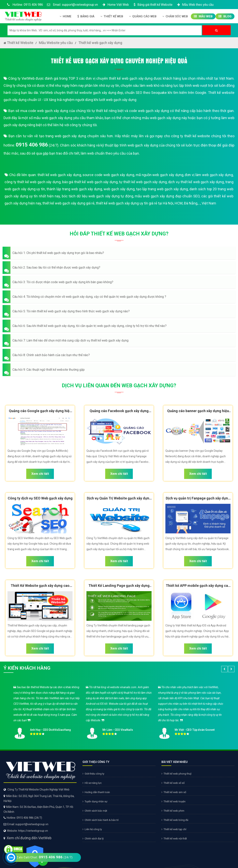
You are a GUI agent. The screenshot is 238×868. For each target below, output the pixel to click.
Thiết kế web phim (173, 811)
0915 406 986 (32, 145)
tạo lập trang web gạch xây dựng (162, 189)
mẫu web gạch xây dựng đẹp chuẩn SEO (167, 196)
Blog (225, 16)
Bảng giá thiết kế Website (153, 5)
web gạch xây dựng (119, 189)
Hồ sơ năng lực (92, 783)
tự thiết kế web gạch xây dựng (143, 182)
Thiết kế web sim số (174, 792)
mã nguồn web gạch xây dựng (160, 175)
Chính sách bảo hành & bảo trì (101, 820)
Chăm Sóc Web (175, 16)
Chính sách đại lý (93, 839)
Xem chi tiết (40, 474)
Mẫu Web (203, 16)
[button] (119, 253)
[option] (119, 711)
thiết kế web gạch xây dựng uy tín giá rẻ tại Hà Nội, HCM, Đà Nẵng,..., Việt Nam (156, 203)
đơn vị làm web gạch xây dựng (209, 175)
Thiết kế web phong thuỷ (176, 774)
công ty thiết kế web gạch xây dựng (33, 182)
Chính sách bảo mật (95, 811)
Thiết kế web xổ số (173, 783)
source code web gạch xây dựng (108, 175)
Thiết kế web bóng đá (175, 820)
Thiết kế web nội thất (174, 839)
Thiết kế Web (112, 16)
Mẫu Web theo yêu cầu (195, 5)
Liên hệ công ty (92, 829)
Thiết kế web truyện (173, 801)
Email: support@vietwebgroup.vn (72, 5)
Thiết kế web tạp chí (174, 829)
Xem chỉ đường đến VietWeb (29, 821)
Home (66, 16)
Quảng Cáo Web (143, 16)
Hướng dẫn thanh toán (96, 792)
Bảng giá (86, 16)
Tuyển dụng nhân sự (95, 801)
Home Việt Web (115, 5)
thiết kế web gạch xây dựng (59, 175)
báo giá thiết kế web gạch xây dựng (90, 182)
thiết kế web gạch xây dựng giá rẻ (68, 203)
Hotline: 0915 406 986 (24, 5)
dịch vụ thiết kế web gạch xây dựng (196, 182)
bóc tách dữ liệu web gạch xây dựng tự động (97, 196)
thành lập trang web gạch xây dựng (74, 189)
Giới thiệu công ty (93, 774)
